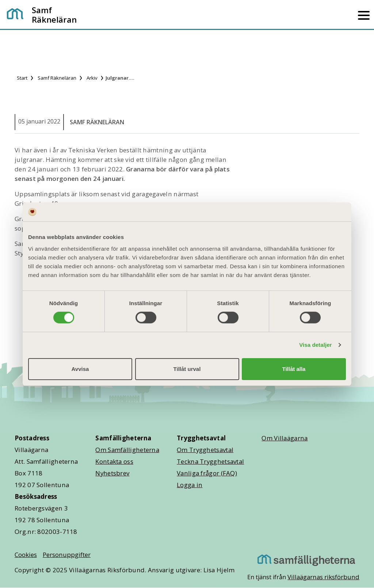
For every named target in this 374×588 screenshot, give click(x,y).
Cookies (26, 555)
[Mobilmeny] (364, 15)
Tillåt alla (294, 369)
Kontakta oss (114, 461)
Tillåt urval (187, 369)
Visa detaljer (315, 345)
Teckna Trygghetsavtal (210, 461)
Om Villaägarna (285, 438)
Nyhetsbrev (112, 473)
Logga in (190, 485)
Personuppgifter (67, 555)
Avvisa (80, 369)
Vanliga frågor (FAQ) (207, 473)
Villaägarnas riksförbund (323, 577)
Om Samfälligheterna (127, 450)
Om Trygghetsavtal (205, 450)
